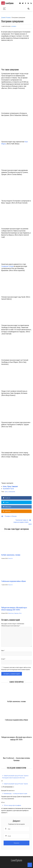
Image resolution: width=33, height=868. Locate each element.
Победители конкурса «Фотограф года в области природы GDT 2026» (16, 734)
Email (3, 655)
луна (6, 492)
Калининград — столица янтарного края (15, 790)
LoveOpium (7, 3)
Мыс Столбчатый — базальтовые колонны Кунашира (16, 755)
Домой (3, 18)
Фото (20, 609)
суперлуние (12, 492)
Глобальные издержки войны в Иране (16, 716)
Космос (9, 18)
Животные (11, 609)
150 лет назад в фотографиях (12, 802)
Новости (10, 555)
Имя (3, 647)
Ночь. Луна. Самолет (10, 486)
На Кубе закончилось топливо (16, 698)
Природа (16, 609)
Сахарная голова (7, 266)
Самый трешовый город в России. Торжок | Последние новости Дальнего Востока (15, 773)
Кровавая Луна (8, 489)
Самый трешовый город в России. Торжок (16, 780)
